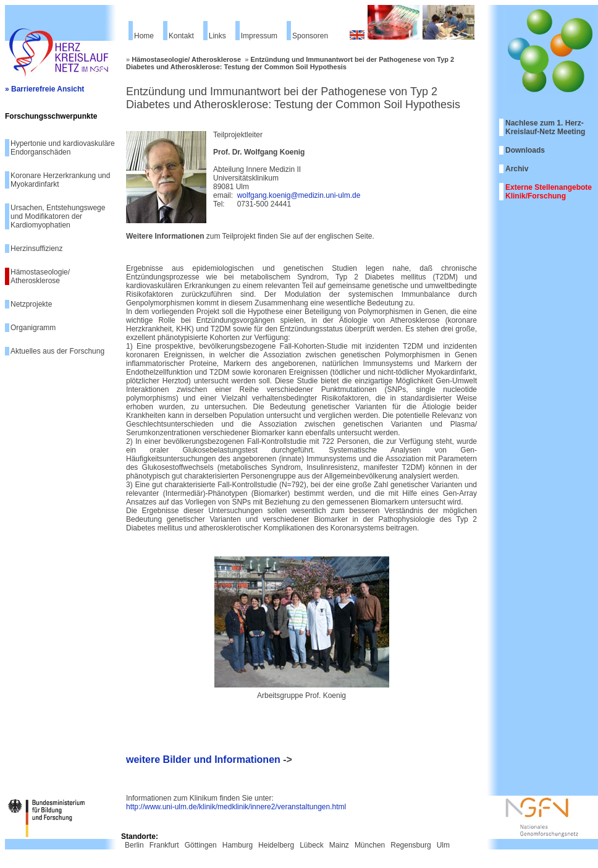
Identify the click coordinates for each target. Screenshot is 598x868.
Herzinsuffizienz (36, 249)
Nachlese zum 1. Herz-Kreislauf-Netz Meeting (545, 127)
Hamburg (238, 845)
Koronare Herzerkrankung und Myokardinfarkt (60, 180)
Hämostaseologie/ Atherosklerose (40, 276)
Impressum (259, 36)
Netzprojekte (31, 304)
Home (144, 36)
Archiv (517, 169)
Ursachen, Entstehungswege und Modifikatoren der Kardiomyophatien (58, 216)
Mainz (339, 845)
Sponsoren (310, 36)
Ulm (443, 845)
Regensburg (411, 845)
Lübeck (312, 845)
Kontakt (181, 36)
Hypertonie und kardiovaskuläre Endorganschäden (63, 148)
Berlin (134, 845)
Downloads (525, 150)
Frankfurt (164, 845)
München (370, 845)
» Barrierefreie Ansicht (44, 89)
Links (217, 36)
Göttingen (201, 845)
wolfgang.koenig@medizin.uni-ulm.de (299, 195)
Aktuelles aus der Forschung (57, 351)
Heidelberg (276, 845)
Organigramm (33, 328)
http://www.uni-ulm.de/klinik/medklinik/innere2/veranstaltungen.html (236, 807)
